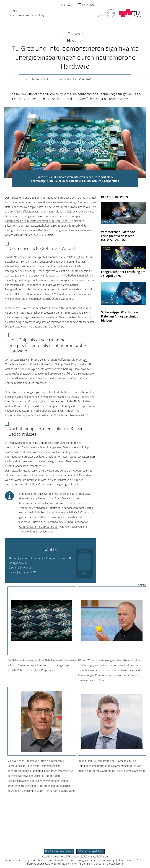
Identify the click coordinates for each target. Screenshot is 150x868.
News (75, 40)
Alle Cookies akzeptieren (59, 851)
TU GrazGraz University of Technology (27, 13)
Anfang (141, 583)
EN (63, 5)
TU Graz (74, 34)
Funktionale (75, 856)
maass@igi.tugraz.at (20, 572)
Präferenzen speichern (90, 851)
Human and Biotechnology (47, 522)
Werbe (103, 856)
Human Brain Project (58, 498)
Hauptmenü (87, 5)
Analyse (90, 856)
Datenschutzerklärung (111, 864)
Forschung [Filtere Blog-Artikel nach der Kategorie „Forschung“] (108, 222)
